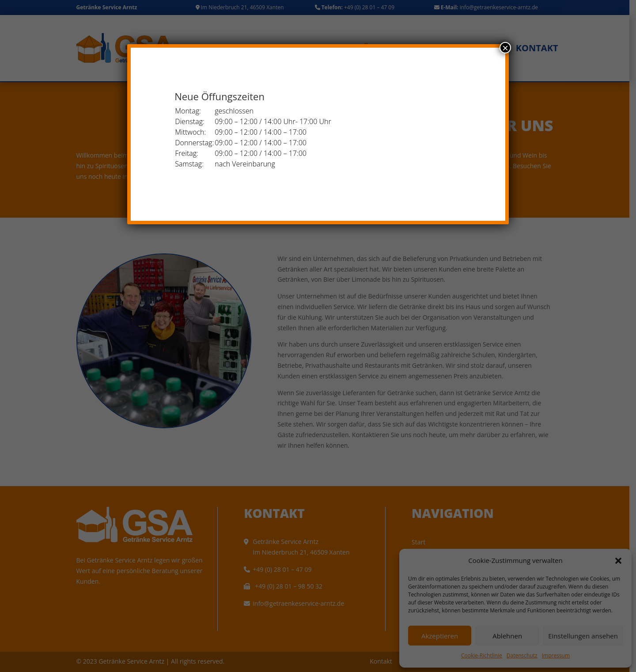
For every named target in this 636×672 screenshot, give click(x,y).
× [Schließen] (505, 48)
